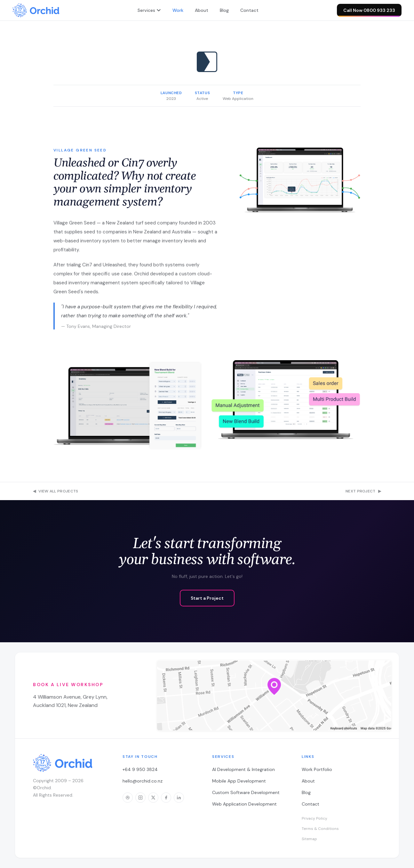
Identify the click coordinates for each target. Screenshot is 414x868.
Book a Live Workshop (68, 685)
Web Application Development (244, 804)
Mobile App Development (239, 781)
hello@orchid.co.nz (143, 781)
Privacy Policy (314, 818)
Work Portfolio (317, 769)
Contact (249, 10)
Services (149, 10)
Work (178, 10)
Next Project (363, 491)
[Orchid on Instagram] (140, 798)
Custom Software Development (246, 792)
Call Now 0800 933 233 (369, 12)
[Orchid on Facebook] (166, 798)
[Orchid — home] (36, 10)
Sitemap (309, 839)
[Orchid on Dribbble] (128, 798)
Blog (224, 10)
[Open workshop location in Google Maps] (274, 695)
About (202, 10)
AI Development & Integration (243, 769)
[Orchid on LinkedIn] (179, 798)
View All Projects (56, 491)
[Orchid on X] (153, 798)
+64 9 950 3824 (140, 769)
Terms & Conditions (320, 829)
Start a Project (207, 598)
